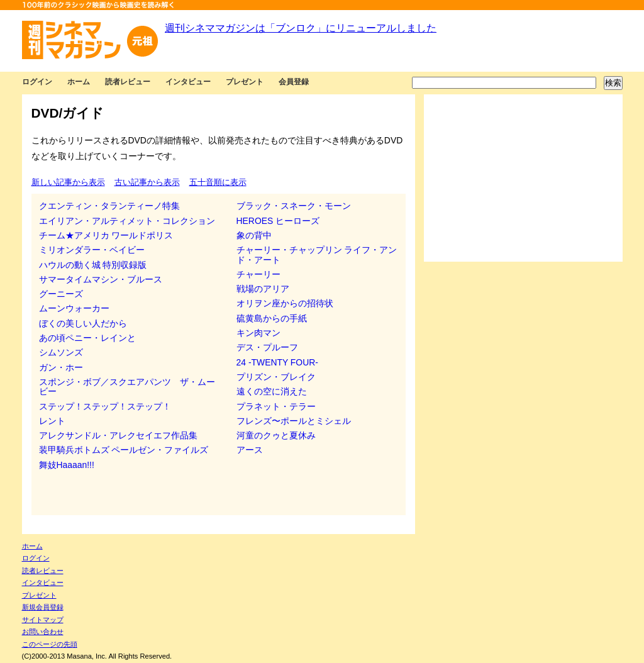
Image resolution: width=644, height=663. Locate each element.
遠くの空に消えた (272, 391)
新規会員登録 (43, 607)
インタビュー (188, 82)
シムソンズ (61, 352)
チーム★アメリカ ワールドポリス (106, 235)
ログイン (37, 82)
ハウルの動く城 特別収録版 (93, 265)
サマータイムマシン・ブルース (101, 279)
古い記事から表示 (147, 182)
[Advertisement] (523, 178)
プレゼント (245, 82)
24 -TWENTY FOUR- (277, 362)
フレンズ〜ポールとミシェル (294, 421)
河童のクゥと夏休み (276, 435)
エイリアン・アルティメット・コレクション (127, 221)
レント (52, 421)
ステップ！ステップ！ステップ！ (105, 406)
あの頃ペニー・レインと (87, 338)
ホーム (79, 82)
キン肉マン (258, 333)
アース (250, 450)
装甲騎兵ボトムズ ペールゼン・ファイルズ (124, 450)
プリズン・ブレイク (276, 377)
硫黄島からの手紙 (272, 318)
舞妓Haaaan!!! (67, 465)
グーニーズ (61, 294)
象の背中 (254, 235)
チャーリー (258, 274)
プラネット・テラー (276, 406)
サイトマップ (43, 620)
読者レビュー (128, 82)
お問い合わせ (43, 632)
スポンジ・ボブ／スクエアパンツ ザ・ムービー (127, 387)
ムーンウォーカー (74, 308)
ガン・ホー (61, 367)
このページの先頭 (50, 644)
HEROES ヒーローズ (278, 221)
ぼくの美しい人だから (83, 323)
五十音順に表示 (218, 182)
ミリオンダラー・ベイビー (92, 250)
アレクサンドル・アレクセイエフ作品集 (118, 435)
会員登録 (294, 82)
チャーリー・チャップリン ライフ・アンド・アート (317, 254)
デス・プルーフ (267, 347)
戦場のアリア (263, 289)
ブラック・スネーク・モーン (294, 206)
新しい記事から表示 (68, 182)
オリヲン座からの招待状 (285, 303)
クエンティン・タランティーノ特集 (109, 206)
